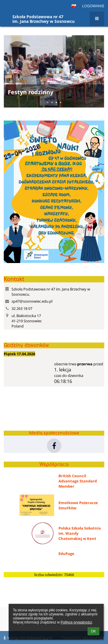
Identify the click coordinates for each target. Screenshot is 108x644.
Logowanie (93, 6)
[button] (74, 6)
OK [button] (93, 631)
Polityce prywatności (76, 622)
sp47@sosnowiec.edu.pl (32, 301)
